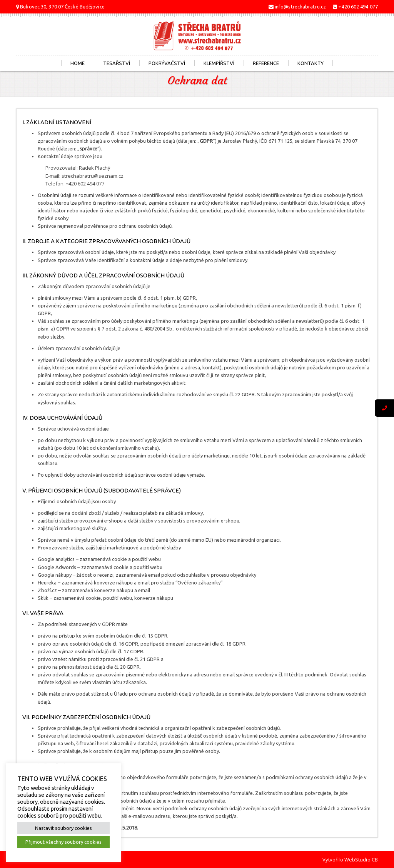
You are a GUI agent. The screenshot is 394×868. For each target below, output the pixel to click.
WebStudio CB (361, 860)
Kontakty (311, 63)
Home (78, 63)
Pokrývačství (167, 63)
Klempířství (219, 63)
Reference (266, 63)
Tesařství (117, 63)
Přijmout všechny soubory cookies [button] (63, 842)
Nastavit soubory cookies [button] (63, 828)
